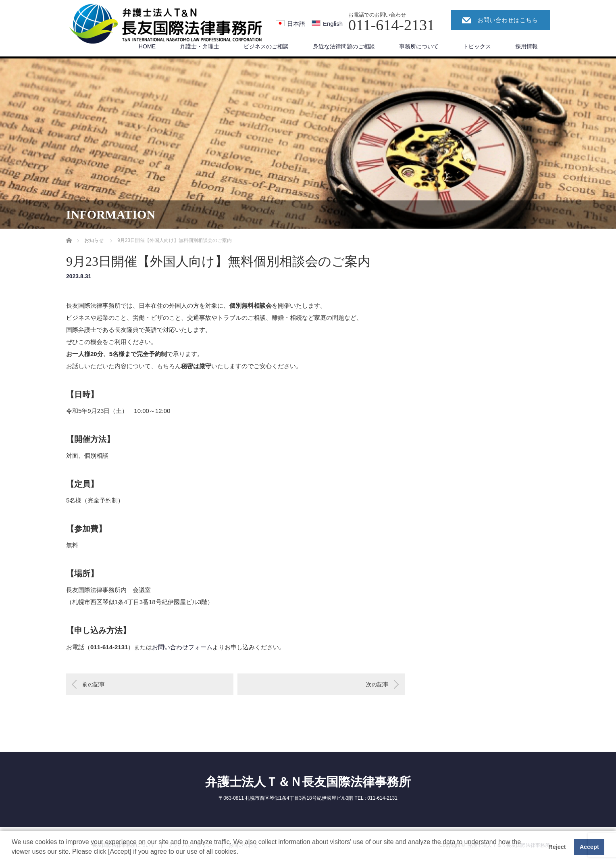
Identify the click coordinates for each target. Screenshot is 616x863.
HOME (147, 46)
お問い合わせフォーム (182, 647)
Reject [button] (557, 847)
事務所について (419, 46)
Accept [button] (589, 847)
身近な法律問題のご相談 (344, 46)
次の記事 (377, 684)
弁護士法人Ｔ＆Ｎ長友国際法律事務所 (308, 782)
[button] (241, 853)
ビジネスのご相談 (266, 46)
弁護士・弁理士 (200, 46)
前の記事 (94, 684)
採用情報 (527, 46)
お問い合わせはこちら (508, 20)
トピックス (477, 46)
